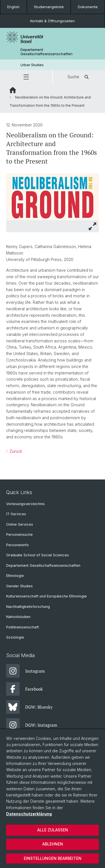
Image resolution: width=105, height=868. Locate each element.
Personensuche (19, 535)
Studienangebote (49, 7)
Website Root (13, 90)
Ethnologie (15, 576)
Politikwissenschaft (23, 627)
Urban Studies (32, 65)
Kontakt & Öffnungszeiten (53, 21)
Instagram (25, 671)
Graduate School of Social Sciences (38, 555)
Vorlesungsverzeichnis (25, 504)
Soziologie (15, 637)
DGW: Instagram (32, 725)
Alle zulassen (53, 830)
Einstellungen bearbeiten (53, 858)
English (13, 7)
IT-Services (16, 514)
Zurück (15, 451)
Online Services (20, 524)
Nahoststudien (18, 617)
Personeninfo (17, 545)
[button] (26, 77)
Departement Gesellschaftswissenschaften (46, 52)
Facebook (25, 689)
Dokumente (88, 7)
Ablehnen (53, 844)
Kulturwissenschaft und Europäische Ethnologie (46, 596)
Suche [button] (79, 77)
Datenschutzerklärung (29, 814)
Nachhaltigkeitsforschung (28, 607)
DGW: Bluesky (29, 707)
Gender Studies (19, 586)
